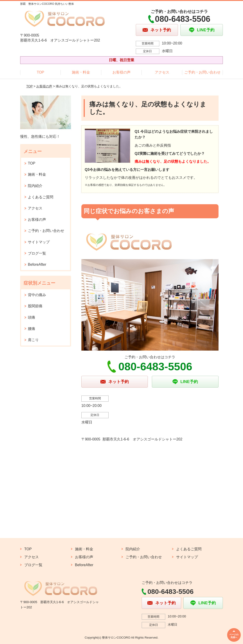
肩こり (33, 340)
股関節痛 (35, 306)
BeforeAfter (37, 264)
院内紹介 (35, 186)
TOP (40, 72)
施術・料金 (81, 72)
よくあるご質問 (41, 197)
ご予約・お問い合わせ (202, 72)
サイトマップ (39, 242)
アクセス (162, 72)
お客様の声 (121, 72)
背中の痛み (37, 295)
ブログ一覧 (37, 253)
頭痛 (32, 317)
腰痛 (32, 329)
